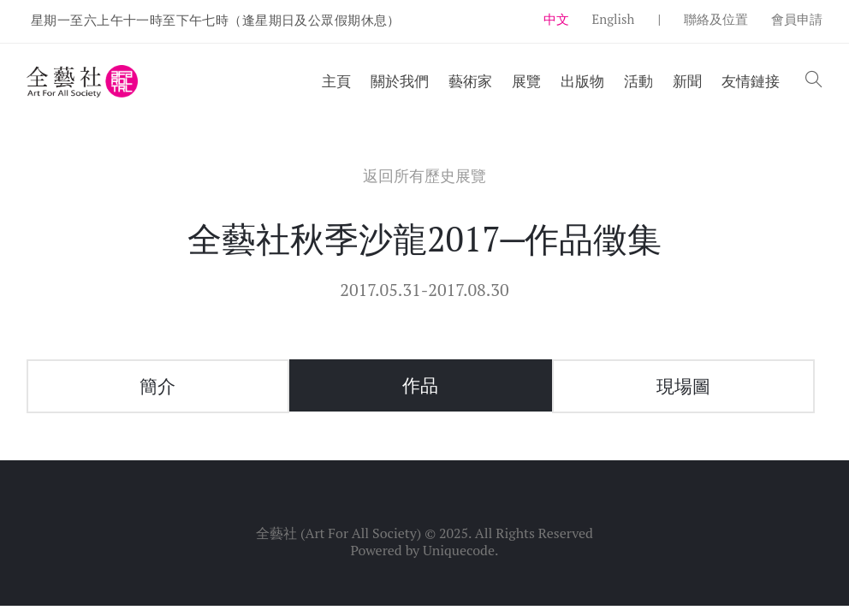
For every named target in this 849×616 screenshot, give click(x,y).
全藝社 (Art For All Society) (338, 533)
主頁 (336, 81)
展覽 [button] (526, 81)
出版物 (582, 81)
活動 (638, 81)
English (614, 19)
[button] (814, 81)
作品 (420, 385)
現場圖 (683, 386)
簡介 (157, 386)
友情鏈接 (751, 81)
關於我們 (400, 81)
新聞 (687, 81)
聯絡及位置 (716, 19)
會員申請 (797, 19)
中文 (556, 19)
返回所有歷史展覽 (424, 176)
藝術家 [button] (470, 81)
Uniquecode (459, 550)
